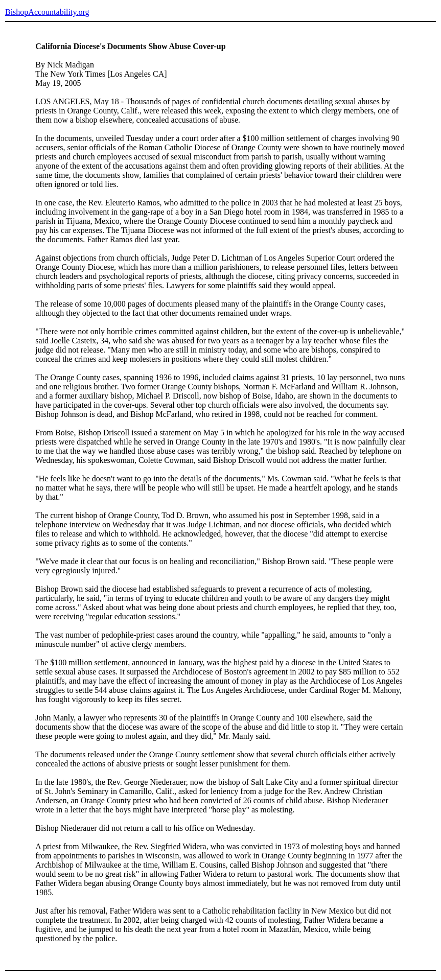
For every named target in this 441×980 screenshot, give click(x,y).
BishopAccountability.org (47, 12)
